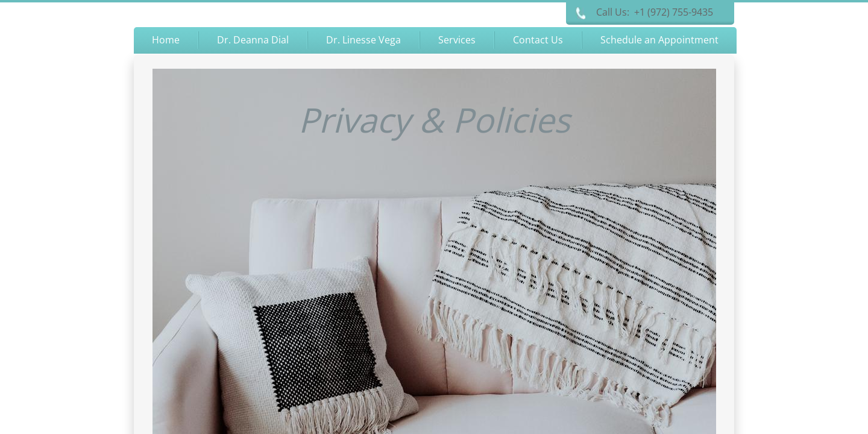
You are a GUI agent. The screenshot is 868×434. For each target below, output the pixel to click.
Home (166, 40)
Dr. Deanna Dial (253, 40)
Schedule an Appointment (659, 40)
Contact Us (538, 40)
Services (457, 40)
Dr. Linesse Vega (363, 40)
